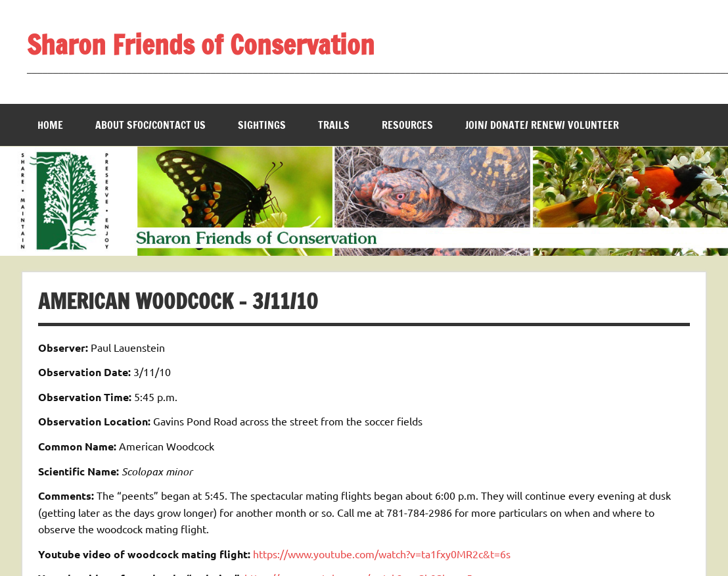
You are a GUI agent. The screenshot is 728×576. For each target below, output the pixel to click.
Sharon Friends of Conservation (201, 44)
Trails (334, 125)
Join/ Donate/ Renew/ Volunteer (542, 125)
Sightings (262, 125)
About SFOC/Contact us (150, 125)
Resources (407, 125)
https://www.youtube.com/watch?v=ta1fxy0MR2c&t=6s (382, 554)
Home (50, 125)
